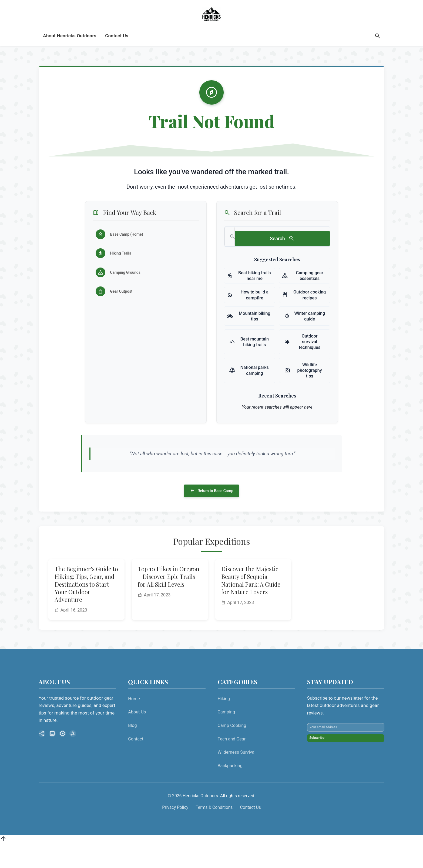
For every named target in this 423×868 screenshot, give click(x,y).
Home (134, 722)
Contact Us (251, 831)
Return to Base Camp (211, 513)
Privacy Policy (175, 831)
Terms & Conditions (214, 831)
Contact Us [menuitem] (117, 49)
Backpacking (230, 789)
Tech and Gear (232, 763)
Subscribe (324, 775)
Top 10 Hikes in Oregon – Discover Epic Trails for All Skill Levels (169, 600)
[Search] (377, 49)
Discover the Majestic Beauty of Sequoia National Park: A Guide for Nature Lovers (251, 604)
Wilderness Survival (237, 776)
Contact (136, 763)
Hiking (224, 722)
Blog (132, 749)
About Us (137, 736)
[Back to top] (3, 864)
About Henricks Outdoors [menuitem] (70, 49)
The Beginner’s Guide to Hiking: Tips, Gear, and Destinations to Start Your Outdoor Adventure (86, 608)
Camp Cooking (232, 749)
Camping (226, 736)
